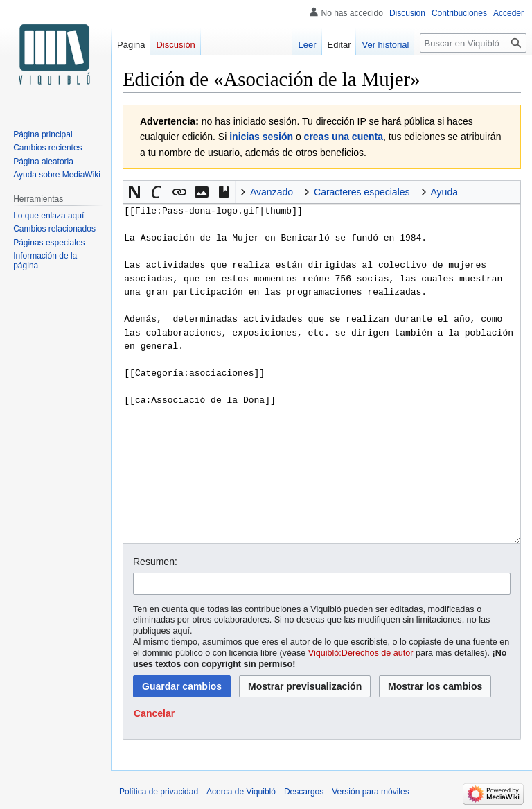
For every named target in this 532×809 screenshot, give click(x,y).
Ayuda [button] (444, 192)
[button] (134, 192)
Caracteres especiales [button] (362, 192)
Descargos (304, 792)
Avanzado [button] (272, 192)
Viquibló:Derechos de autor (361, 653)
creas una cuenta (344, 137)
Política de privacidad (159, 792)
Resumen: (155, 562)
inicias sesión (261, 137)
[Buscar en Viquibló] (473, 43)
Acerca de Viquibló (241, 792)
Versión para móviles (370, 792)
